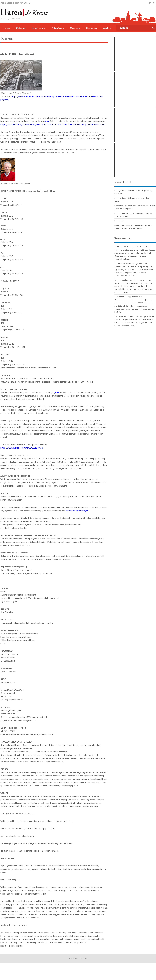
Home (7, 28)
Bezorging (91, 28)
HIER (47, 121)
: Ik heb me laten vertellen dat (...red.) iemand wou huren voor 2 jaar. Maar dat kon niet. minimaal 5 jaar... (134, 322)
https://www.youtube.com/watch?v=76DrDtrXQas (22, 448)
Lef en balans (120, 221)
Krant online (39, 28)
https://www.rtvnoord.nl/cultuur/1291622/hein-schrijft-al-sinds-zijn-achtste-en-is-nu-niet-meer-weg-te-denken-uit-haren (52, 124)
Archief (107, 28)
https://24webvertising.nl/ (77, 511)
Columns (21, 28)
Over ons (75, 28)
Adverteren (58, 28)
